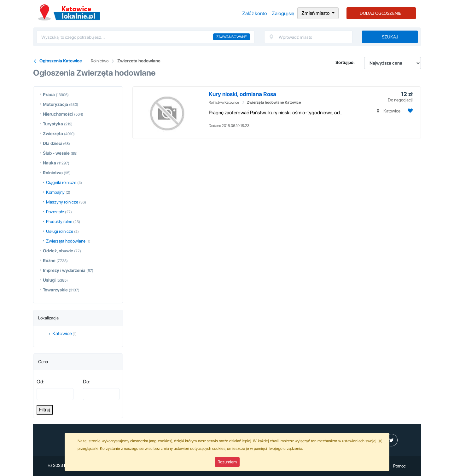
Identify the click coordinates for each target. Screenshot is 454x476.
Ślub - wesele (56, 153)
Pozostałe (55, 212)
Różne (49, 261)
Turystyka (53, 124)
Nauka (49, 163)
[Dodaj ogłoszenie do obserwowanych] (409, 111)
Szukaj (390, 37)
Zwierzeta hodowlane (139, 61)
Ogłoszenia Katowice (69, 12)
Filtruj (45, 410)
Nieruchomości (58, 114)
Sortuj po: (345, 62)
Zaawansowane (232, 37)
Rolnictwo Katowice (224, 102)
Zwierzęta (53, 134)
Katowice (62, 333)
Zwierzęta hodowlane (66, 241)
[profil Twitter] (391, 440)
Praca (49, 95)
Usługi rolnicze (60, 231)
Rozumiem (227, 462)
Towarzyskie (55, 290)
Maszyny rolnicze (62, 202)
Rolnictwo (100, 61)
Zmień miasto (316, 13)
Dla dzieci (52, 143)
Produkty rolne (59, 221)
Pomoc (399, 466)
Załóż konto (255, 13)
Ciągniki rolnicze (61, 182)
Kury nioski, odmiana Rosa (242, 94)
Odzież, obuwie (58, 251)
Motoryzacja (55, 104)
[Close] (380, 441)
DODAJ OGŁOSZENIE (381, 13)
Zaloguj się (283, 13)
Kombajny (55, 192)
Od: (41, 382)
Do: (87, 382)
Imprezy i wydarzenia (64, 270)
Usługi (49, 280)
